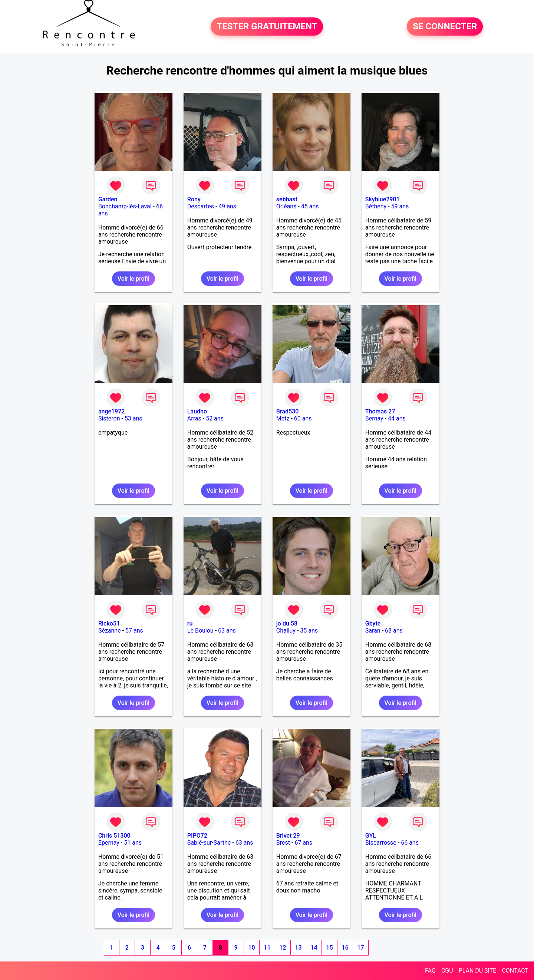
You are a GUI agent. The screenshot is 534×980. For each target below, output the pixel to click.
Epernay (109, 843)
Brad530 (287, 411)
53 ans (133, 418)
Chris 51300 (114, 836)
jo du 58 (287, 623)
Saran (373, 631)
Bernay (374, 418)
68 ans (394, 631)
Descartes (201, 206)
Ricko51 (109, 623)
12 (283, 948)
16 (345, 948)
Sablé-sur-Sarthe (209, 843)
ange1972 (112, 411)
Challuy (286, 631)
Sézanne (110, 631)
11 (267, 948)
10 (251, 948)
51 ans (133, 843)
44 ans (397, 418)
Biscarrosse (381, 843)
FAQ (430, 971)
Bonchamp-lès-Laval (125, 206)
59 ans (400, 206)
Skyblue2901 (383, 199)
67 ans (303, 843)
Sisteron (109, 418)
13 (298, 948)
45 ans (310, 206)
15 (329, 948)
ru (190, 623)
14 (314, 948)
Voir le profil (133, 279)
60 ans (303, 418)
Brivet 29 (288, 836)
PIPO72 (197, 836)
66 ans (410, 843)
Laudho (197, 411)
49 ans (227, 206)
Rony (194, 199)
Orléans (286, 206)
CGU (447, 971)
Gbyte (373, 623)
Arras (194, 418)
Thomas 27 (380, 411)
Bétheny (376, 206)
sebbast (287, 199)
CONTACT (515, 971)
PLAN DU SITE (478, 971)
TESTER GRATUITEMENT (267, 27)
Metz (283, 418)
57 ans (134, 631)
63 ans (227, 631)
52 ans (215, 418)
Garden (108, 199)
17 (360, 948)
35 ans (309, 631)
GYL (371, 836)
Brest (283, 843)
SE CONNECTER (445, 27)
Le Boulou (200, 631)
